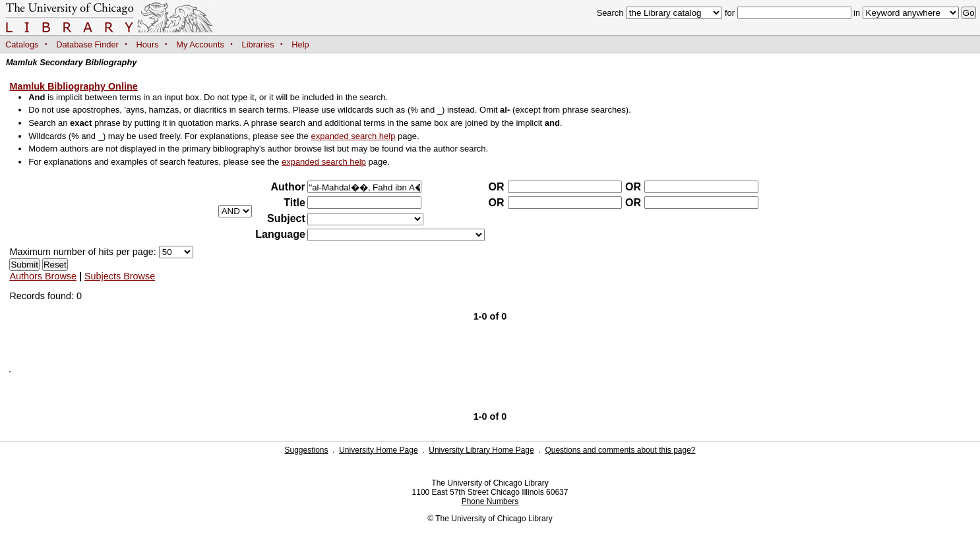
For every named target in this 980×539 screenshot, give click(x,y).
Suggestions (306, 450)
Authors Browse (43, 276)
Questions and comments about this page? (620, 450)
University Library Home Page (481, 450)
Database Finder (87, 44)
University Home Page (378, 450)
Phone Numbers (490, 501)
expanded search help (353, 136)
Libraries (258, 44)
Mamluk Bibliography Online (73, 86)
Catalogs (22, 44)
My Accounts (200, 44)
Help (300, 44)
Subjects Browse (120, 276)
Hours (148, 44)
